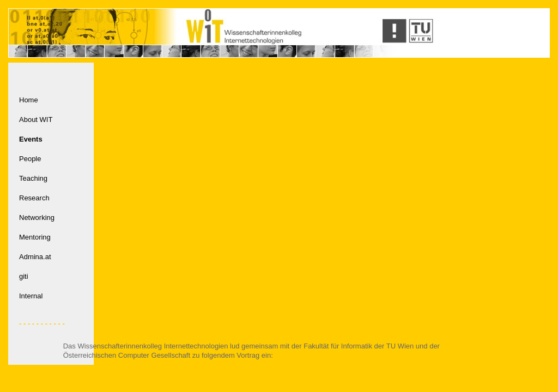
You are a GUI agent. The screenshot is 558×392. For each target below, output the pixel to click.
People (30, 159)
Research (34, 198)
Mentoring (35, 237)
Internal (31, 296)
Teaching (33, 178)
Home (29, 100)
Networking (37, 218)
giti (24, 276)
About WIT (36, 120)
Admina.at (35, 257)
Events (31, 139)
